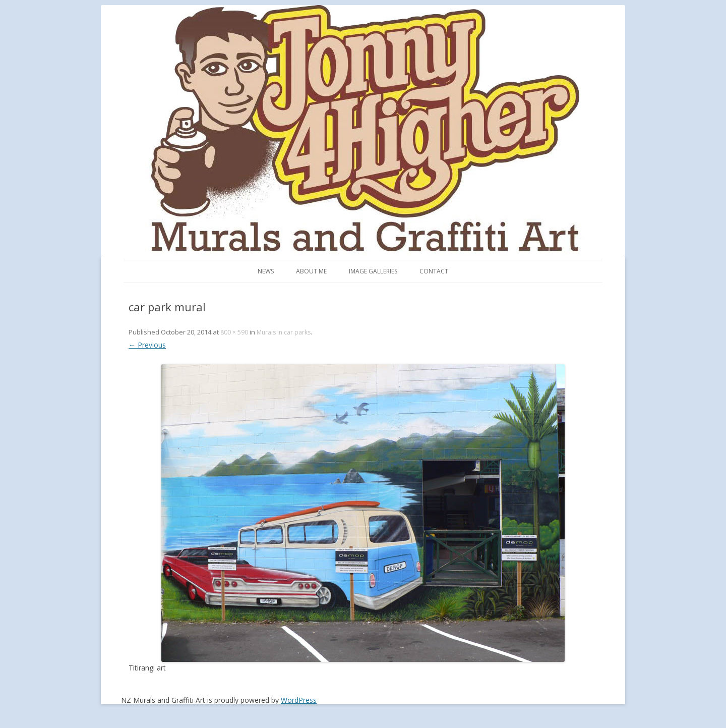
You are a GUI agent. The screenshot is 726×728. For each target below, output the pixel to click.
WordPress (299, 700)
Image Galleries (373, 271)
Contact (434, 271)
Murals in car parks (284, 332)
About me (311, 271)
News (266, 271)
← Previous (147, 345)
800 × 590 (234, 332)
